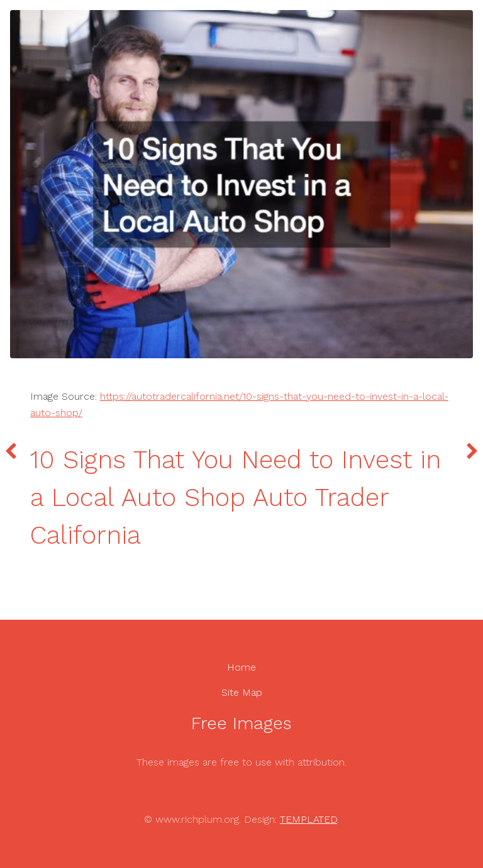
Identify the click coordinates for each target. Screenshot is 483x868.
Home (241, 667)
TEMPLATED (308, 819)
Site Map (242, 692)
